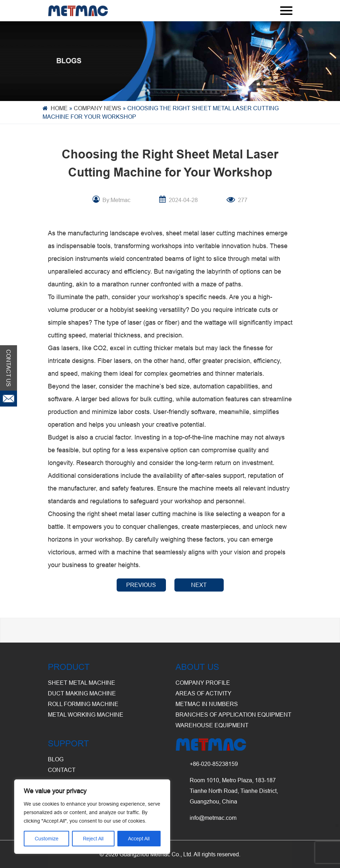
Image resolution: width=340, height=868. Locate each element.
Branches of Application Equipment (233, 715)
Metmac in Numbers (207, 704)
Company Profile (203, 683)
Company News (97, 108)
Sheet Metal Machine (82, 683)
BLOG (56, 759)
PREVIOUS (141, 585)
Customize (47, 839)
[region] (92, 817)
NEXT (199, 585)
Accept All (139, 839)
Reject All (93, 839)
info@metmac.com (213, 818)
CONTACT (62, 770)
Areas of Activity (204, 693)
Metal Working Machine (86, 715)
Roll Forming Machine (83, 704)
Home (59, 108)
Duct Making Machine (82, 693)
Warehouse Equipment (212, 725)
